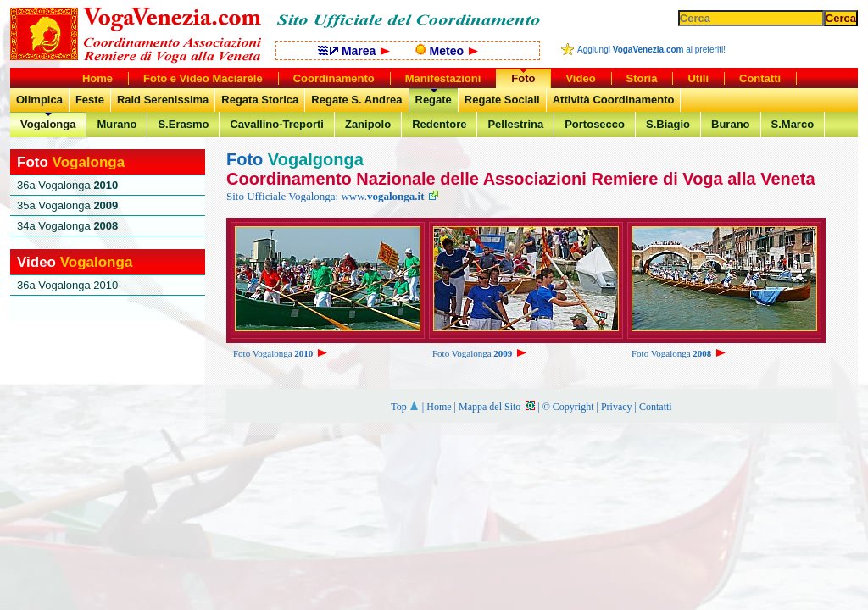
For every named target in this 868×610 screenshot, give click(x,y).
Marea (354, 51)
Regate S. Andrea (356, 100)
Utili (698, 78)
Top (405, 407)
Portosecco (595, 124)
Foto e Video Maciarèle (203, 78)
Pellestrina (515, 124)
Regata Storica (260, 100)
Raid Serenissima (163, 100)
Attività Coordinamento (614, 100)
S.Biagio (668, 124)
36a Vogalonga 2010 (67, 285)
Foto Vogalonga (281, 353)
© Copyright (568, 407)
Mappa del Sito (497, 407)
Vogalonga (48, 124)
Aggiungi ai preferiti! (651, 50)
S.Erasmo (183, 124)
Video (580, 78)
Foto (523, 78)
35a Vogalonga (67, 205)
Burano (731, 124)
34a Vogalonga (67, 226)
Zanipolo (368, 124)
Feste (90, 100)
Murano (117, 124)
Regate (434, 100)
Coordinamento (334, 78)
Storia (642, 78)
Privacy (617, 407)
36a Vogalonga (67, 185)
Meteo (447, 51)
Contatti (656, 407)
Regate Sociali (502, 100)
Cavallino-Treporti (277, 124)
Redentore (439, 124)
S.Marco (793, 124)
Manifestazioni (443, 78)
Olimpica (39, 100)
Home (439, 407)
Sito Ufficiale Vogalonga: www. (332, 196)
